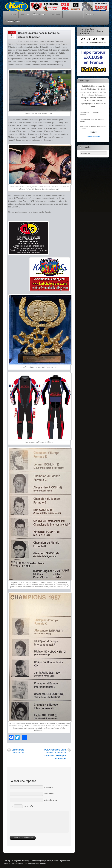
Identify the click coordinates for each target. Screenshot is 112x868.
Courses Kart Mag (73, 14)
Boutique (90, 14)
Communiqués (40, 14)
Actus (14, 14)
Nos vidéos (55, 14)
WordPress (18, 863)
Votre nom (48, 787)
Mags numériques (13, 21)
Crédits (48, 861)
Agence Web (65, 861)
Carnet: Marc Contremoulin (18, 751)
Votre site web (50, 800)
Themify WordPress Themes (35, 863)
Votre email (49, 794)
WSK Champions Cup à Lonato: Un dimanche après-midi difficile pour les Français (55, 754)
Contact (55, 861)
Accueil (6, 14)
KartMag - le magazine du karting (17, 861)
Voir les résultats (93, 137)
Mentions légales (37, 861)
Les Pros (25, 14)
